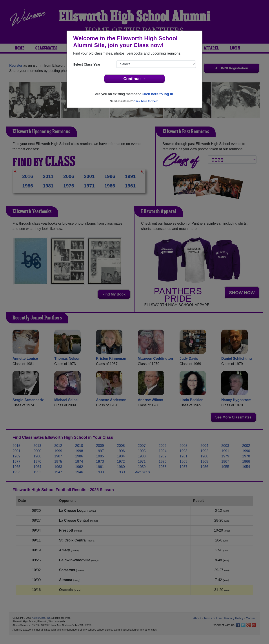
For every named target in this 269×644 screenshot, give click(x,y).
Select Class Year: (87, 64)
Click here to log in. (158, 94)
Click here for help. (146, 101)
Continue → (135, 79)
